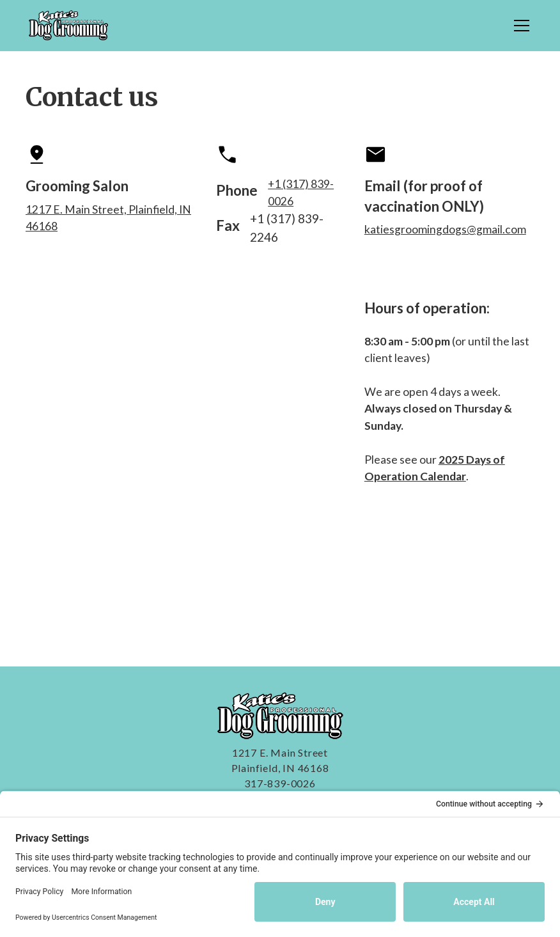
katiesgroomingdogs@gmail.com (445, 229)
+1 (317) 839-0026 (301, 192)
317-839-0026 (280, 783)
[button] (519, 26)
